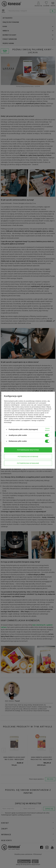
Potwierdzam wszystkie (28, 450)
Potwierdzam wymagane (28, 463)
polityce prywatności (26, 409)
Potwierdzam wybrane (28, 457)
